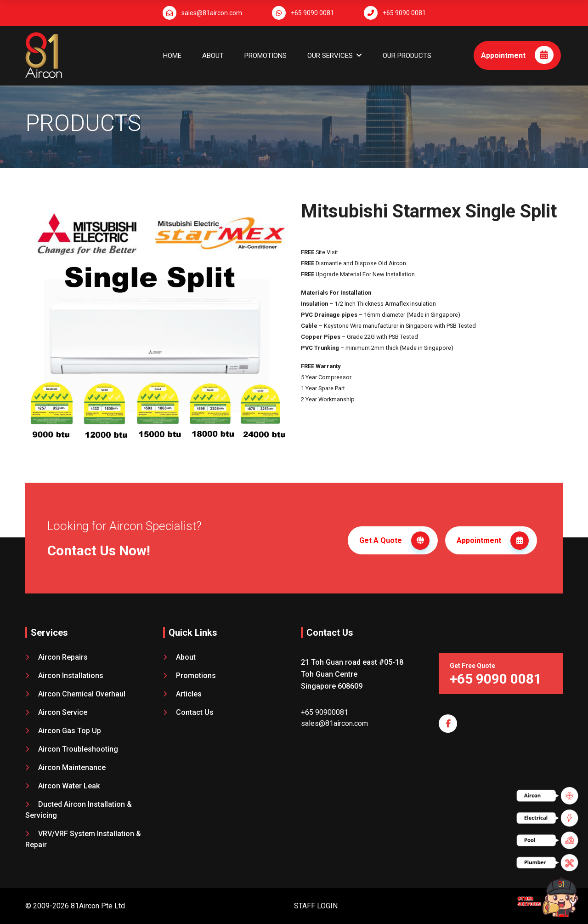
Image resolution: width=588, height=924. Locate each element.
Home (172, 56)
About (213, 56)
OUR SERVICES (330, 56)
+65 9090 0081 (312, 13)
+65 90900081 (325, 710)
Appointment (517, 55)
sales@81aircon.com (212, 13)
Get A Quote (394, 540)
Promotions (266, 56)
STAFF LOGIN (316, 904)
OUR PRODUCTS (407, 56)
